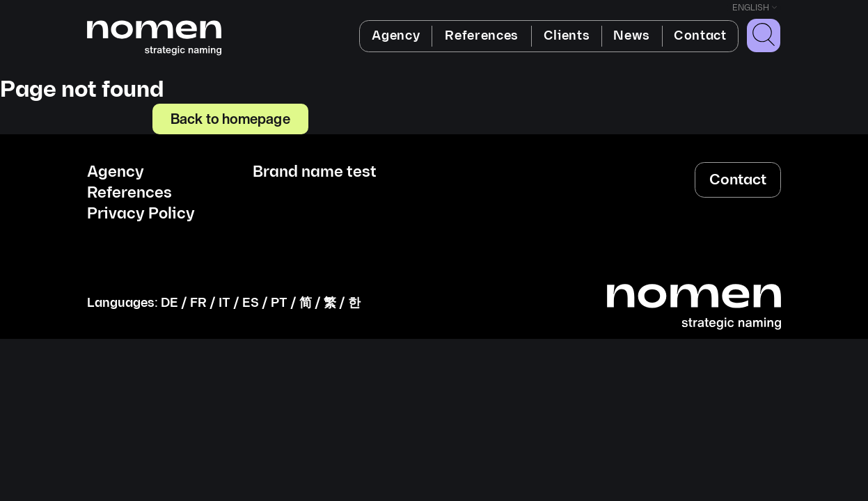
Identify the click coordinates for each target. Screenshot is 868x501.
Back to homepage (230, 119)
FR (198, 303)
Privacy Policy (141, 214)
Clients (567, 36)
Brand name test (315, 173)
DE (169, 303)
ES (251, 303)
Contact (700, 36)
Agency (396, 36)
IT (224, 303)
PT (279, 303)
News (632, 36)
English (751, 8)
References (482, 36)
